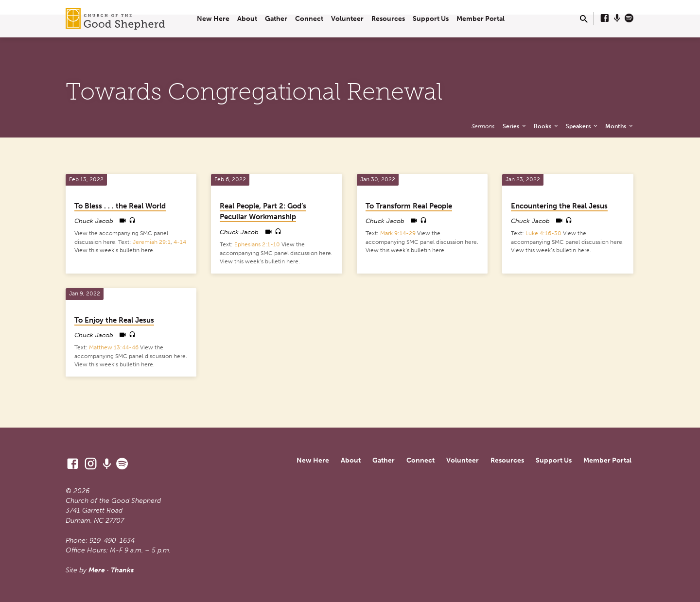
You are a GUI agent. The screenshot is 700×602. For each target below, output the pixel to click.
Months (620, 126)
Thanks (122, 570)
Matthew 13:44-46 (114, 347)
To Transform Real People (409, 206)
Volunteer (347, 19)
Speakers (582, 126)
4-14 (180, 242)
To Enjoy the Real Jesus (114, 320)
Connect (309, 19)
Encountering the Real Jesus (559, 206)
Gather (276, 19)
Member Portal (481, 19)
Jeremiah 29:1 (152, 242)
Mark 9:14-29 (398, 233)
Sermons (483, 126)
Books (547, 126)
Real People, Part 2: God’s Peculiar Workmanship (263, 212)
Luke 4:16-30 (543, 233)
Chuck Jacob (94, 221)
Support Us (431, 19)
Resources (388, 19)
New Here (213, 19)
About (247, 19)
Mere (97, 570)
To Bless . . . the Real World (120, 206)
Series (515, 126)
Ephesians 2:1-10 (257, 244)
